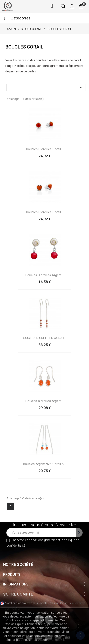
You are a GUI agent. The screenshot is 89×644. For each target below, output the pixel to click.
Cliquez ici (59, 640)
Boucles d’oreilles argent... (44, 401)
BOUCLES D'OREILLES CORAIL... (45, 338)
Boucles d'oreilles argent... (45, 275)
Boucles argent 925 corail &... (44, 464)
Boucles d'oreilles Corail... (45, 149)
